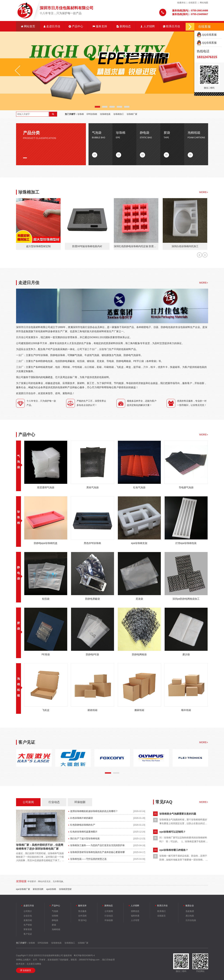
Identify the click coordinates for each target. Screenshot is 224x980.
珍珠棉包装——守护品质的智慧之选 (88, 859)
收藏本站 (181, 3)
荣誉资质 (28, 929)
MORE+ (204, 192)
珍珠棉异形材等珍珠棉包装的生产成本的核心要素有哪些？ (97, 853)
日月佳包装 (191, 920)
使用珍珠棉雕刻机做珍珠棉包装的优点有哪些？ (94, 811)
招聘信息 (135, 911)
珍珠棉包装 (105, 114)
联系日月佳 (171, 26)
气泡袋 (19, 462)
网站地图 (204, 3)
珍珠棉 (81, 114)
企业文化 (28, 916)
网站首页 (28, 26)
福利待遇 (135, 916)
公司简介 (28, 911)
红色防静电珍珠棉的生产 (83, 825)
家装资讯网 (38, 889)
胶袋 (54, 925)
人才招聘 (148, 26)
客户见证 (28, 934)
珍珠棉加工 (119, 114)
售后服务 (82, 911)
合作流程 (82, 916)
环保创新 (80, 802)
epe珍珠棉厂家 (23, 889)
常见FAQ (82, 920)
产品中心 (76, 26)
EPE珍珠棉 (92, 114)
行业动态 (54, 802)
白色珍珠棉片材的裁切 (82, 818)
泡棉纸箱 (56, 929)
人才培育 (135, 920)
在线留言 (193, 3)
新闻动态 (124, 26)
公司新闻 (28, 802)
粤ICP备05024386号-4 (84, 955)
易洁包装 (190, 916)
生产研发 (28, 925)
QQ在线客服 (207, 35)
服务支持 (100, 26)
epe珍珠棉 (51, 889)
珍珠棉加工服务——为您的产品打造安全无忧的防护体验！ (97, 846)
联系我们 (161, 911)
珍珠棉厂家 (132, 114)
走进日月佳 (52, 26)
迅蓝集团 (190, 911)
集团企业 (190, 906)
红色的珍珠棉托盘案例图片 (84, 832)
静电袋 (19, 573)
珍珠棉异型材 (65, 889)
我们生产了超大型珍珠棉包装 (85, 838)
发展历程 (28, 920)
